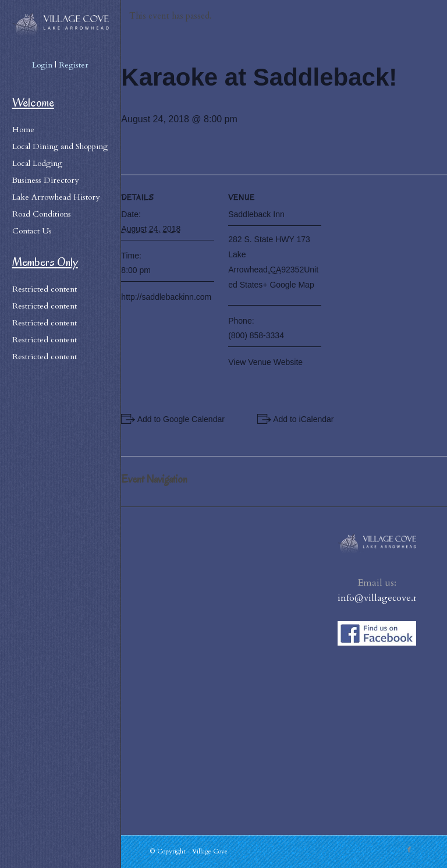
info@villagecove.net (382, 598)
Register (74, 65)
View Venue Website (265, 362)
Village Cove (210, 851)
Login (42, 65)
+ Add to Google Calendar (178, 419)
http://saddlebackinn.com (166, 297)
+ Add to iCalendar (300, 419)
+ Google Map (288, 285)
